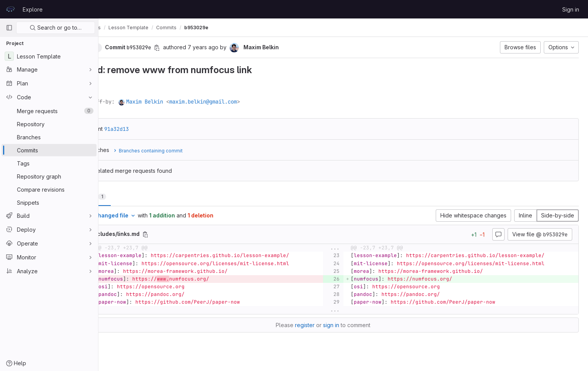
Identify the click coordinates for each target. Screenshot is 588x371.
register (325, 325)
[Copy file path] (186, 234)
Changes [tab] (129, 196)
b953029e (237, 28)
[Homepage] (10, 9)
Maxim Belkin (185, 102)
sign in (351, 325)
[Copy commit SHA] (197, 48)
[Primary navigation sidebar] (9, 28)
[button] (127, 47)
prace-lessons (124, 28)
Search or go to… (56, 28)
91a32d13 (157, 129)
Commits (207, 28)
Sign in (571, 9)
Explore (33, 9)
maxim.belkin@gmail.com (243, 102)
